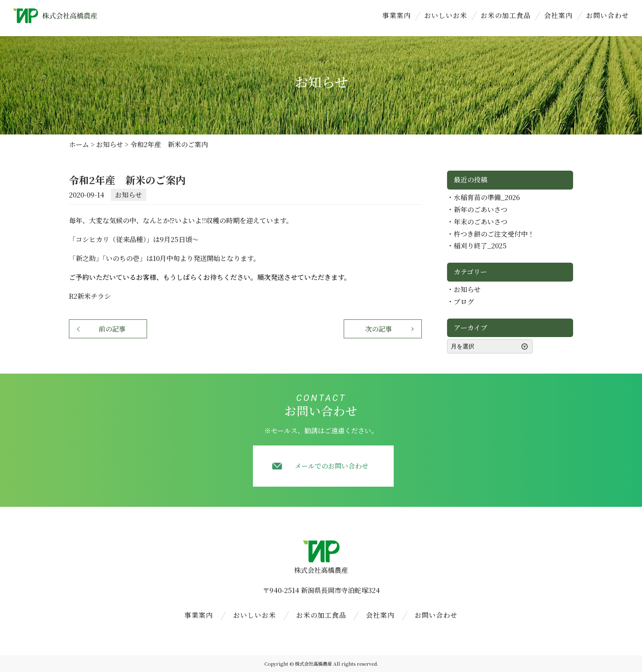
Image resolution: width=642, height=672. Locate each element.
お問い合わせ (608, 15)
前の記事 (112, 329)
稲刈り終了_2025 (480, 246)
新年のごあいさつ (481, 210)
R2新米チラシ (90, 296)
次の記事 (379, 329)
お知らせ (129, 195)
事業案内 (397, 15)
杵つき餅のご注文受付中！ (494, 234)
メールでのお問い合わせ (332, 466)
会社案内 (558, 15)
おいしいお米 (446, 15)
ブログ (464, 302)
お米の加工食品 (506, 15)
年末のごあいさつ (481, 222)
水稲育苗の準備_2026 (487, 197)
